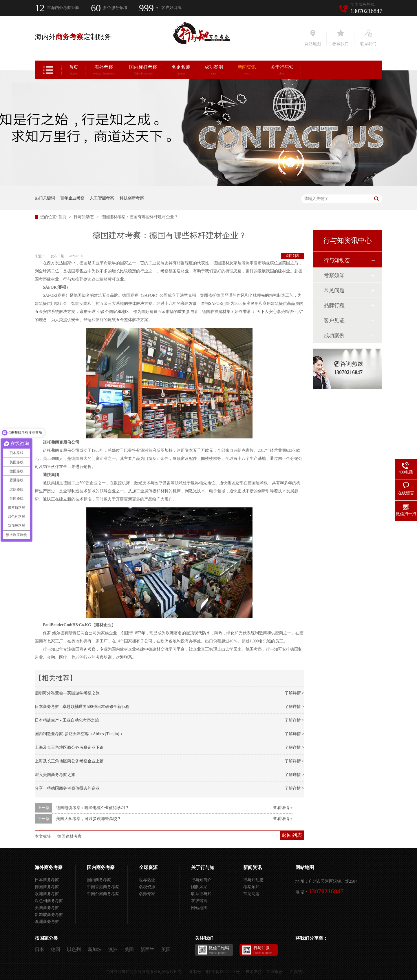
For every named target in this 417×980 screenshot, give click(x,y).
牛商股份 (275, 972)
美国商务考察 (47, 908)
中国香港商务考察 (103, 887)
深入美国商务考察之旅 (55, 775)
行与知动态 (84, 217)
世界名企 (147, 880)
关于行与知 (282, 71)
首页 (74, 71)
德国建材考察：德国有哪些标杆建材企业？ (140, 217)
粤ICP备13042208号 (222, 972)
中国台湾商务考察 (103, 894)
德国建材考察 (69, 836)
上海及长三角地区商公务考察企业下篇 (69, 747)
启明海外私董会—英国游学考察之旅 (67, 693)
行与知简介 (201, 880)
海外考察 (104, 71)
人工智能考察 (102, 198)
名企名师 (181, 71)
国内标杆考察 (143, 71)
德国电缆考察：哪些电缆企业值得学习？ (93, 808)
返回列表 (292, 256)
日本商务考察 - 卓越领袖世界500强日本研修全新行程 (82, 707)
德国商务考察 (47, 887)
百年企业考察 (72, 198)
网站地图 (199, 908)
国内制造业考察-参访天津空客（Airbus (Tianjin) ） (79, 734)
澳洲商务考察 (47, 922)
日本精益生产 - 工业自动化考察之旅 (67, 720)
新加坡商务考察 (49, 915)
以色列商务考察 (49, 901)
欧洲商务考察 (47, 894)
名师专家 (147, 894)
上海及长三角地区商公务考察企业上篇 (69, 761)
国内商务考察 (101, 867)
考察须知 (334, 275)
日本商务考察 (47, 880)
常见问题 (334, 290)
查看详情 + (283, 808)
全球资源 (148, 867)
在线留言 (199, 901)
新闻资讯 (247, 71)
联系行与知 (201, 894)
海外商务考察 (49, 867)
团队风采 (199, 887)
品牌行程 (334, 305)
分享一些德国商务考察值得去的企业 (67, 788)
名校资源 (147, 887)
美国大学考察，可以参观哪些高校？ (89, 819)
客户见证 (334, 320)
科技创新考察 (132, 198)
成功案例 (214, 71)
